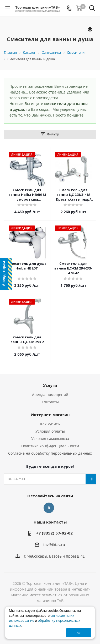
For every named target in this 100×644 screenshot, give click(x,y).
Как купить (50, 424)
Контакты (50, 402)
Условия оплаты (50, 431)
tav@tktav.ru (54, 545)
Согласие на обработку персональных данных (50, 453)
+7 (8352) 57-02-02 (54, 533)
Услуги (50, 385)
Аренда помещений (50, 395)
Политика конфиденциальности (50, 446)
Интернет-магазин (50, 415)
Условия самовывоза (50, 439)
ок (79, 633)
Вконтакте (49, 508)
